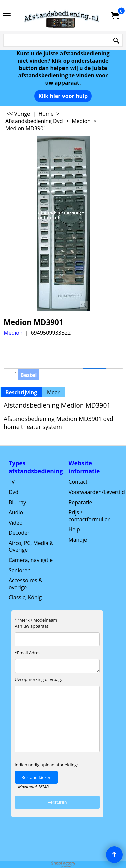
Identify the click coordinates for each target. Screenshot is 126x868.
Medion (13, 333)
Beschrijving (21, 392)
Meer (53, 392)
